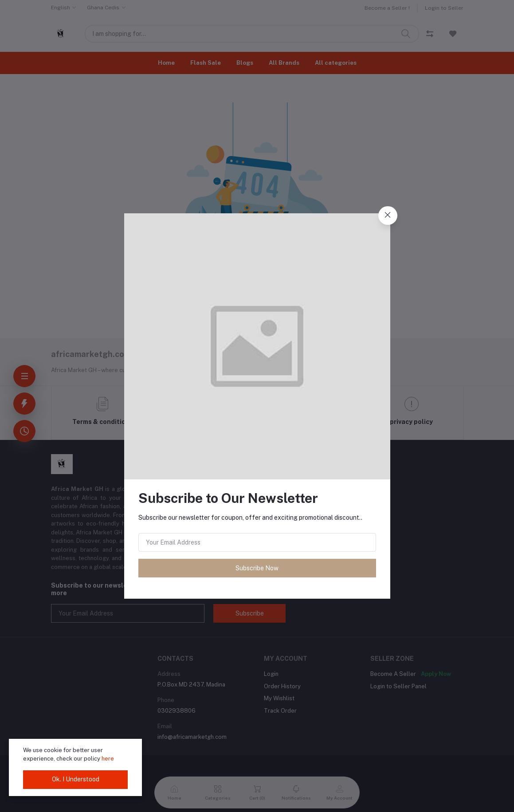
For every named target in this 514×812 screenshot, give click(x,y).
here (108, 759)
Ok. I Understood (76, 779)
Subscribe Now (257, 568)
